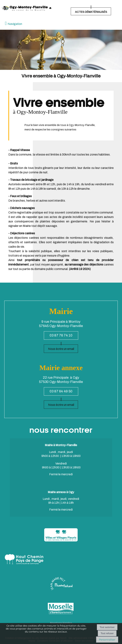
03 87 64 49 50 (61, 391)
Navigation (15, 24)
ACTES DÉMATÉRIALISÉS (91, 12)
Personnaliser (107, 640)
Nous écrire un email (61, 349)
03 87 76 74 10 (61, 335)
